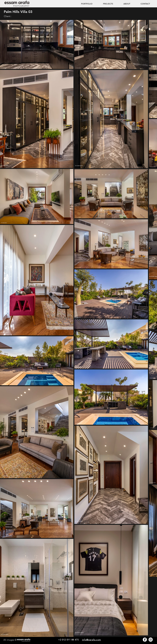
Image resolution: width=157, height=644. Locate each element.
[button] (105, 4)
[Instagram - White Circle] (151, 640)
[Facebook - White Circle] (145, 640)
